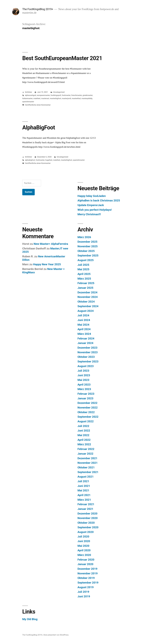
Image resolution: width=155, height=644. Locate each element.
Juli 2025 (83, 265)
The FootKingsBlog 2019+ (38, 9)
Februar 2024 (86, 338)
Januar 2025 (85, 288)
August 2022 (86, 421)
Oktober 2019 (86, 578)
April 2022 (84, 440)
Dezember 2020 (88, 514)
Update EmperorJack (91, 205)
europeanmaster (43, 95)
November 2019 (88, 573)
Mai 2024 (83, 325)
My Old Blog (30, 619)
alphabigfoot (30, 160)
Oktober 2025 (86, 251)
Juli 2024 (83, 315)
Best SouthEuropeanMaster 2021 (62, 58)
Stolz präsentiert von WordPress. (56, 635)
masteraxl (45, 98)
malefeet (37, 98)
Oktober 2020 (86, 523)
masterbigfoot (55, 98)
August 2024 (86, 311)
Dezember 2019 (88, 569)
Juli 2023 (83, 371)
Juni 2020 (84, 541)
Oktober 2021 (86, 467)
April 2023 (84, 385)
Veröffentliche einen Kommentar (38, 105)
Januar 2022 (85, 454)
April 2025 (84, 274)
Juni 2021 (84, 486)
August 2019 (86, 587)
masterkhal (76, 98)
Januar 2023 (85, 398)
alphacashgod (31, 95)
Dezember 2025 (88, 242)
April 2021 (84, 495)
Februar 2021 (86, 504)
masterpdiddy (87, 98)
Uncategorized (59, 92)
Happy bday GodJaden (92, 196)
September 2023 (88, 361)
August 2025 (86, 260)
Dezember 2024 (88, 292)
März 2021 (84, 500)
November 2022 (88, 408)
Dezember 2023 (88, 348)
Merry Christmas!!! (89, 214)
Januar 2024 (85, 343)
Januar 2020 (85, 564)
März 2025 (84, 279)
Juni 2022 (84, 431)
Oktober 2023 (86, 357)
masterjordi (66, 98)
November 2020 (88, 518)
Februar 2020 (86, 560)
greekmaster (88, 95)
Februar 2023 (86, 394)
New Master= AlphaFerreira (51, 244)
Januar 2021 (85, 509)
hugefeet (49, 160)
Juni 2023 (84, 375)
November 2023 (88, 352)
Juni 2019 (84, 596)
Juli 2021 (83, 481)
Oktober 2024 (86, 302)
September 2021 (88, 472)
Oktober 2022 (86, 412)
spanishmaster (28, 102)
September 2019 (88, 583)
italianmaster (27, 98)
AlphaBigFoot (39, 127)
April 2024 (84, 329)
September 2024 (88, 306)
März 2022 (84, 444)
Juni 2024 (84, 320)
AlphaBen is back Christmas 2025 (99, 200)
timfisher (29, 92)
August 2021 (86, 477)
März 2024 (84, 334)
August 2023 (86, 366)
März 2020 (84, 555)
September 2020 (88, 527)
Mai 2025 (83, 269)
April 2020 (84, 550)
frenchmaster (77, 95)
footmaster (66, 95)
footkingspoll (56, 95)
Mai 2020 (83, 546)
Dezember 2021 (88, 458)
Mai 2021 (83, 490)
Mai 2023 (83, 380)
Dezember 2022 (88, 403)
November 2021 (88, 463)
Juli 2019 (83, 592)
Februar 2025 (86, 283)
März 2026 (84, 237)
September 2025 (88, 255)
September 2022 (88, 417)
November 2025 (88, 246)
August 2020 (86, 532)
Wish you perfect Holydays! (95, 210)
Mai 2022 (83, 435)
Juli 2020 (83, 536)
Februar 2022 (86, 449)
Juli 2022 (83, 426)
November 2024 (88, 297)
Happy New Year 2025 (47, 264)
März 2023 (84, 389)
